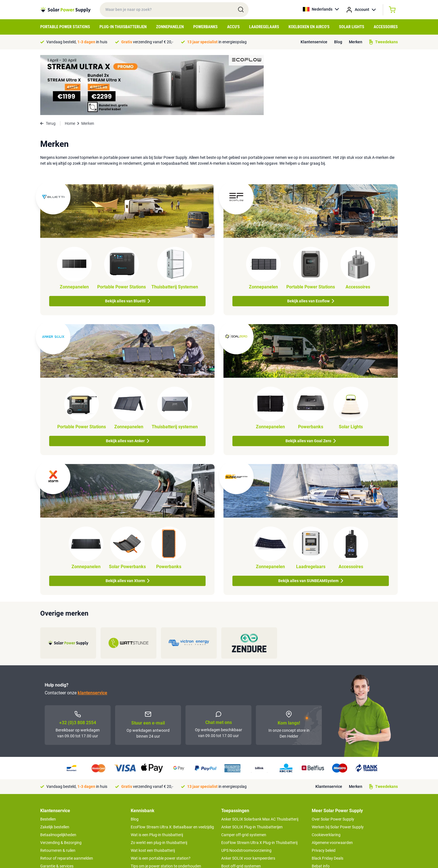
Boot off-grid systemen (241, 806)
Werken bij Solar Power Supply (338, 767)
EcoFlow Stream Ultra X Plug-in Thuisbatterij (259, 783)
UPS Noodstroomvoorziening (246, 790)
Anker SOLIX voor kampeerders (248, 798)
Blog (338, 42)
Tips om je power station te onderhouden (166, 806)
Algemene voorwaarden (332, 783)
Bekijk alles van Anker (128, 381)
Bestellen (48, 759)
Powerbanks (205, 27)
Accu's (233, 27)
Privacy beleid (324, 790)
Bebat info (321, 806)
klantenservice (92, 633)
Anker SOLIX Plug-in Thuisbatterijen (252, 767)
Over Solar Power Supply (333, 759)
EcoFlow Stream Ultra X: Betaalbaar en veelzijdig (172, 767)
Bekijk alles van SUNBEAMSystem (311, 521)
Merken (356, 42)
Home (70, 63)
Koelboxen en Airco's (309, 27)
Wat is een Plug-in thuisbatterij (157, 775)
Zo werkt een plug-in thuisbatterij (159, 783)
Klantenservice (314, 42)
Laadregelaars (264, 27)
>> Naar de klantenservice (62, 833)
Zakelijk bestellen (55, 767)
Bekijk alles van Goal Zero (311, 381)
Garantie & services (57, 806)
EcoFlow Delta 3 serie (240, 814)
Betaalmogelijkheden (58, 775)
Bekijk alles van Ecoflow (311, 241)
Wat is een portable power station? (161, 798)
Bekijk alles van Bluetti (128, 241)
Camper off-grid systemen (244, 775)
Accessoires (386, 27)
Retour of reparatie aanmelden (67, 798)
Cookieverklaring (326, 775)
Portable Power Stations (65, 27)
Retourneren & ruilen (58, 790)
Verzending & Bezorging (61, 783)
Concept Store (53, 822)
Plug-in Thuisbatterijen (123, 27)
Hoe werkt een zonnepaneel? (155, 814)
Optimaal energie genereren (154, 822)
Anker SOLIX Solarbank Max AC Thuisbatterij (260, 759)
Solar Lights (352, 27)
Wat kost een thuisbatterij (153, 790)
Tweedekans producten (60, 814)
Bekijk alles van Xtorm (128, 521)
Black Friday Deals (328, 798)
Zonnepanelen (170, 27)
